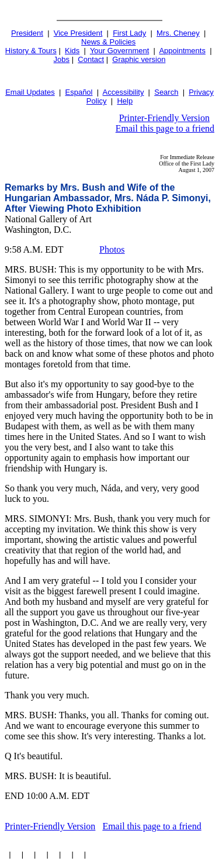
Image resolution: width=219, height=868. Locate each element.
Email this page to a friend (165, 128)
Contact (91, 59)
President (27, 33)
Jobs (62, 59)
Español (79, 92)
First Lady (129, 33)
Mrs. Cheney (178, 33)
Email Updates (30, 92)
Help (125, 101)
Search (166, 92)
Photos (112, 249)
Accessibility (124, 92)
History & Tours (31, 51)
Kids (72, 51)
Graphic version (139, 59)
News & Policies (108, 42)
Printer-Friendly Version (164, 118)
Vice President (78, 33)
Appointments (182, 51)
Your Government (119, 51)
